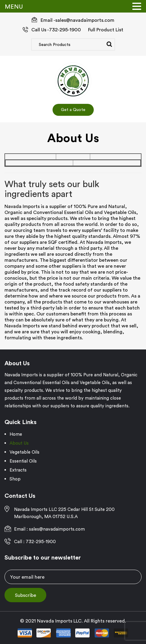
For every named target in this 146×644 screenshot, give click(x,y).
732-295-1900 (65, 30)
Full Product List (106, 30)
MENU (14, 6)
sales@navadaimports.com (85, 20)
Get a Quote (73, 110)
